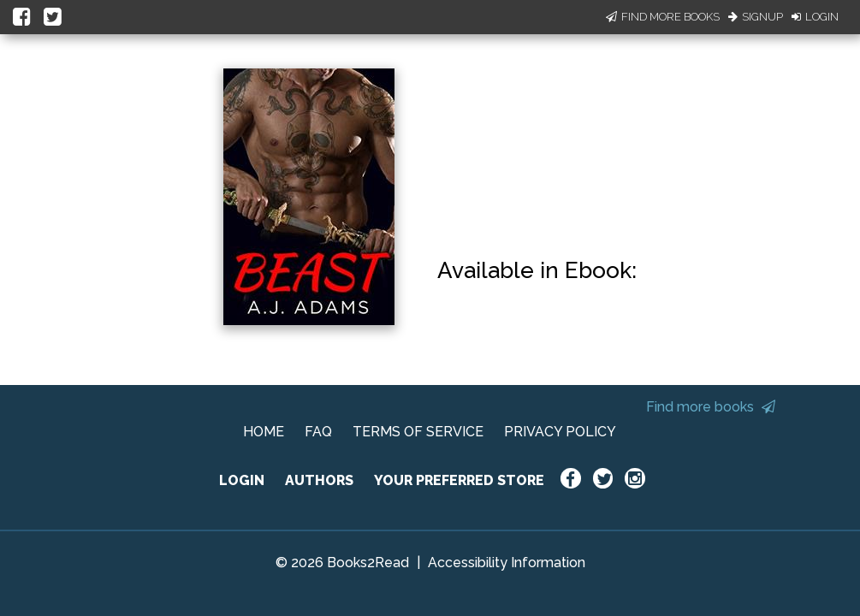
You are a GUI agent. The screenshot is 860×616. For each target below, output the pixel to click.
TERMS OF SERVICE (418, 432)
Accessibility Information (507, 563)
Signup (756, 17)
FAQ (318, 432)
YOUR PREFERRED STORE (459, 480)
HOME (264, 432)
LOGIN (242, 480)
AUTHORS (319, 480)
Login (815, 17)
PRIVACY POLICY (560, 432)
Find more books (711, 407)
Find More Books (663, 17)
